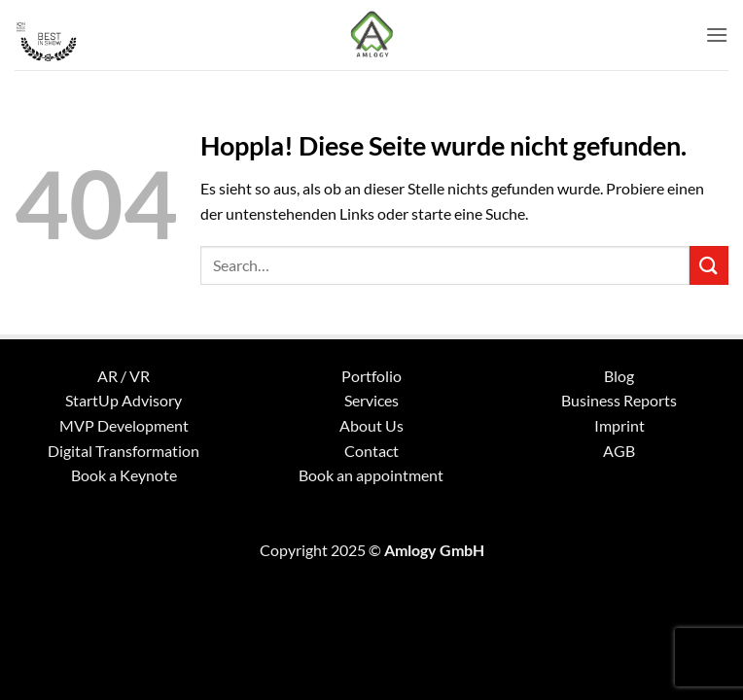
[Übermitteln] (709, 265)
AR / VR (124, 376)
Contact (371, 451)
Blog (619, 376)
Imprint (619, 425)
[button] (717, 35)
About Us (371, 425)
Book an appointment (371, 475)
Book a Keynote (124, 475)
